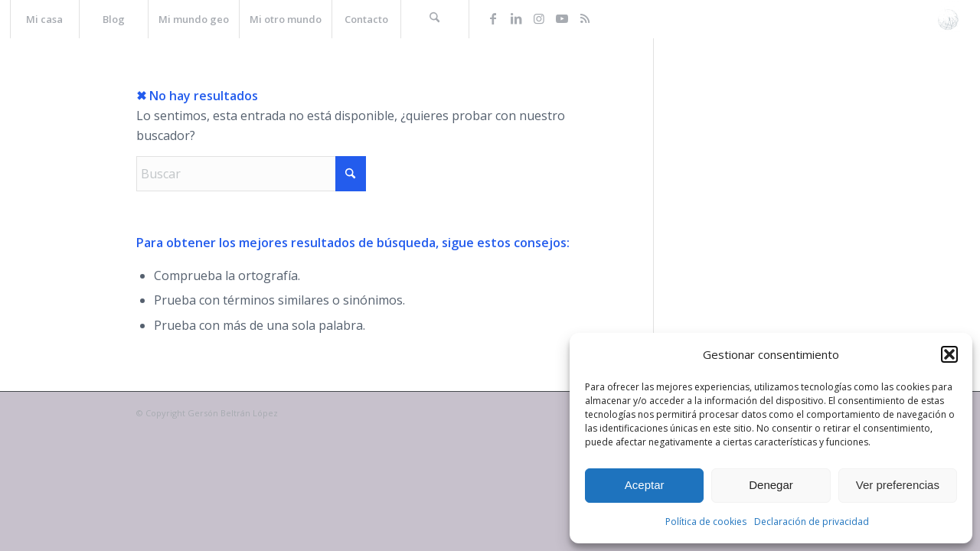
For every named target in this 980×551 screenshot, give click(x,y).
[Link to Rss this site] (585, 18)
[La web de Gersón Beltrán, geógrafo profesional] (948, 19)
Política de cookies (706, 522)
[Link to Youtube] (562, 18)
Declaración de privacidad (812, 522)
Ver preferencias (898, 485)
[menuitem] (44, 19)
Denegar (771, 485)
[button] (949, 354)
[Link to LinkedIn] (516, 18)
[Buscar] (435, 19)
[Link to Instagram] (539, 18)
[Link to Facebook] (493, 18)
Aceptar (645, 485)
